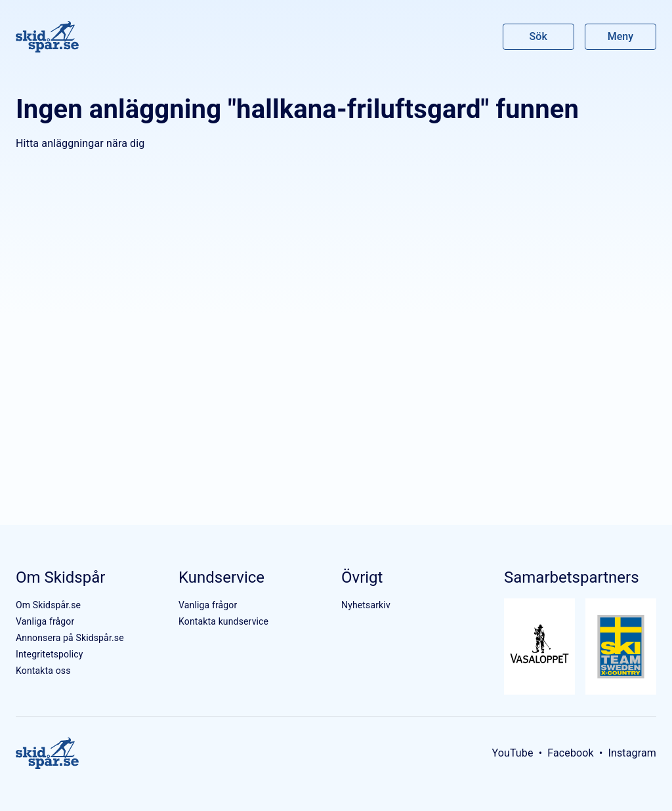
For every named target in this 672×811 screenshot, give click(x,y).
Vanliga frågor (45, 621)
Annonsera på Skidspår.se (70, 638)
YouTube (512, 753)
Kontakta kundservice (223, 621)
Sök (539, 36)
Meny (620, 36)
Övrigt (362, 577)
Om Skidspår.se (48, 605)
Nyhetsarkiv (366, 605)
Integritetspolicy (50, 654)
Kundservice (221, 577)
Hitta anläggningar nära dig (80, 143)
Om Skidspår (60, 577)
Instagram (632, 753)
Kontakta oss (43, 671)
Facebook (571, 753)
